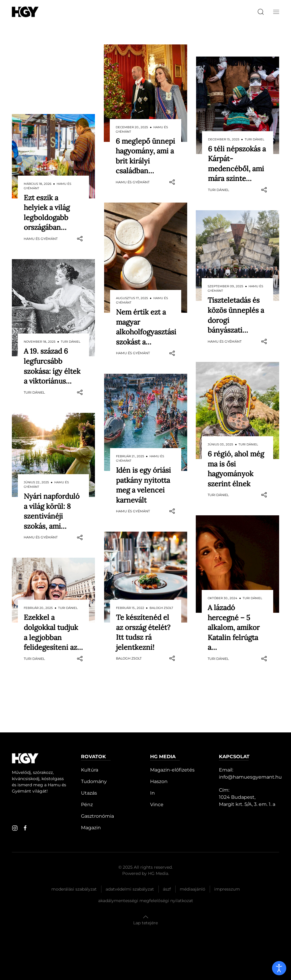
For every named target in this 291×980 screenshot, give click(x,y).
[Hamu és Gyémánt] (25, 12)
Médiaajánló (193, 889)
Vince (157, 805)
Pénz (87, 805)
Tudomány (94, 781)
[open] (279, 968)
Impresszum (227, 889)
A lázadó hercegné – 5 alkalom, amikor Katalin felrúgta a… (234, 615)
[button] (276, 12)
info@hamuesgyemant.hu (250, 777)
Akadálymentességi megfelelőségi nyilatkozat (146, 901)
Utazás (89, 793)
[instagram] (15, 828)
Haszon (159, 781)
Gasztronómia (97, 816)
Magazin (91, 828)
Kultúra (90, 770)
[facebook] (25, 828)
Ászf (167, 889)
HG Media (158, 873)
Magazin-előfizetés (172, 770)
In (152, 793)
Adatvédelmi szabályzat (130, 889)
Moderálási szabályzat (74, 889)
